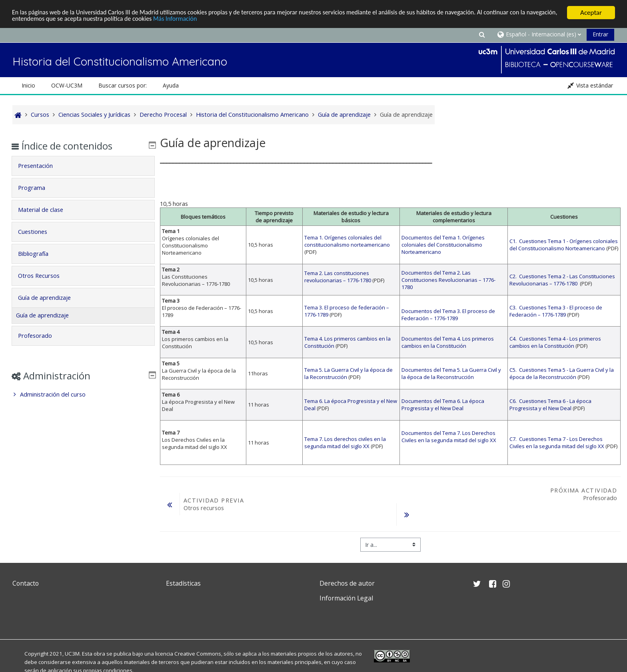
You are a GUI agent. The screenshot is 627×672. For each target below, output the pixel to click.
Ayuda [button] (171, 85)
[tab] (83, 166)
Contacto (26, 583)
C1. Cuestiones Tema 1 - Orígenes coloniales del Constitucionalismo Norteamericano (564, 245)
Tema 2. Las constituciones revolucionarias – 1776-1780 (338, 277)
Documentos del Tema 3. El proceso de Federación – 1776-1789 (448, 315)
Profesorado (41, 336)
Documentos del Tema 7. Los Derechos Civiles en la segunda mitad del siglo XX (449, 437)
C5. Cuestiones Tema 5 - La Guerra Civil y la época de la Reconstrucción (562, 373)
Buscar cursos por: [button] (123, 85)
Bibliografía (39, 254)
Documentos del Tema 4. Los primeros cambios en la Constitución (448, 342)
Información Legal (346, 598)
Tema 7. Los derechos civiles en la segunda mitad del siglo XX (345, 443)
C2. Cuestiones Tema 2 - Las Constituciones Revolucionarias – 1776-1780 (562, 280)
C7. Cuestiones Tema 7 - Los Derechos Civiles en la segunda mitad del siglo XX (557, 443)
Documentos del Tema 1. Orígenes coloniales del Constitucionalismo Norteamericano (443, 245)
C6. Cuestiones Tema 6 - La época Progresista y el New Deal (550, 405)
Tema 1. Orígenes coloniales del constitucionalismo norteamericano (347, 241)
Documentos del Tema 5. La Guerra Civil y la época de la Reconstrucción (451, 373)
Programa (37, 188)
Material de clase (46, 210)
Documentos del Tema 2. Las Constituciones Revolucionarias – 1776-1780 (448, 280)
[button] (482, 34)
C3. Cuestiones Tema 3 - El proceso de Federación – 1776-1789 (556, 311)
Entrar (600, 34)
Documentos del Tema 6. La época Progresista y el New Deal (443, 405)
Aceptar (591, 13)
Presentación (41, 166)
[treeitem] (83, 395)
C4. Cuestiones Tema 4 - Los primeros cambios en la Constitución (555, 342)
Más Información (221, 20)
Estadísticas (183, 583)
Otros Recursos (44, 276)
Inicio (28, 85)
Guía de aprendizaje (50, 298)
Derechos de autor (347, 583)
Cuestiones (38, 232)
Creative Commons (198, 654)
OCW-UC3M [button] (67, 85)
